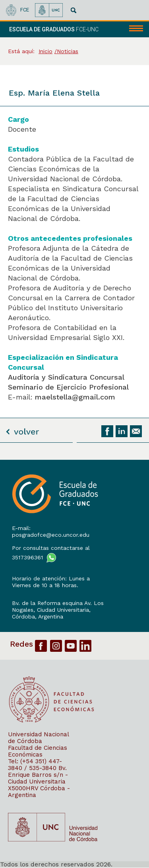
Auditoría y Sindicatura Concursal (66, 377)
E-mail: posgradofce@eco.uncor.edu (51, 531)
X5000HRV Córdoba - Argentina (39, 792)
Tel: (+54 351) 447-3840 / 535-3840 (35, 765)
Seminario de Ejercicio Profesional (68, 387)
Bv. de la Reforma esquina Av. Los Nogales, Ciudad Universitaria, (58, 606)
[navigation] (132, 29)
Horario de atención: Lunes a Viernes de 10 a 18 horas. (51, 582)
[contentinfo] (74, 664)
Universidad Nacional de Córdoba (38, 738)
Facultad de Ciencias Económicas (38, 751)
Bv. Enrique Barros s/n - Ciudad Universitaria (38, 775)
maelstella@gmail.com (75, 397)
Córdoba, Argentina (38, 616)
